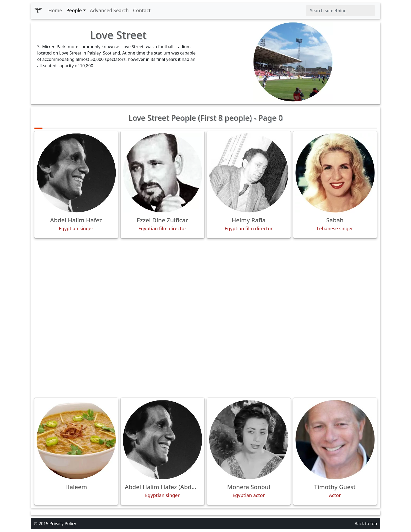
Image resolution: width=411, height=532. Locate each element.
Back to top (366, 524)
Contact (142, 10)
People (74, 10)
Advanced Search (109, 10)
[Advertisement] (206, 279)
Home (55, 10)
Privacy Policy (63, 524)
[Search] (340, 11)
